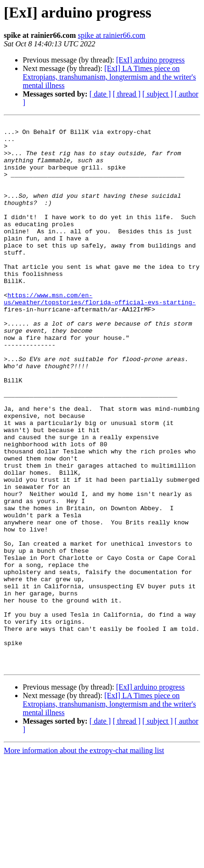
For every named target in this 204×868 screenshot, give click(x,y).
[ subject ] (158, 94)
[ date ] (100, 94)
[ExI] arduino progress (150, 60)
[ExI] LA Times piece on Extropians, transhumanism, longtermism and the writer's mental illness (109, 77)
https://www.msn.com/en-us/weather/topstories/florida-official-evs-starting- (100, 335)
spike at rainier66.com (111, 35)
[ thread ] (127, 94)
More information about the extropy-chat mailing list (84, 860)
